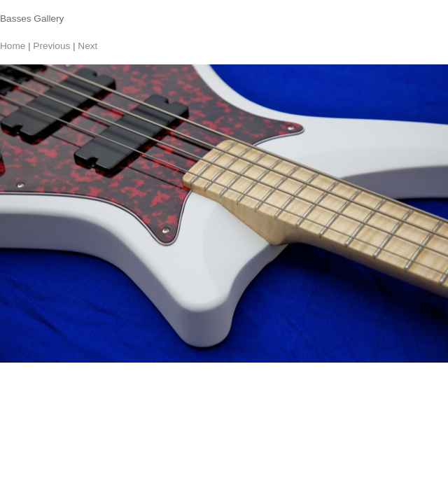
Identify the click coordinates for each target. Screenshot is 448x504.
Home (13, 46)
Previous (51, 46)
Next (87, 46)
